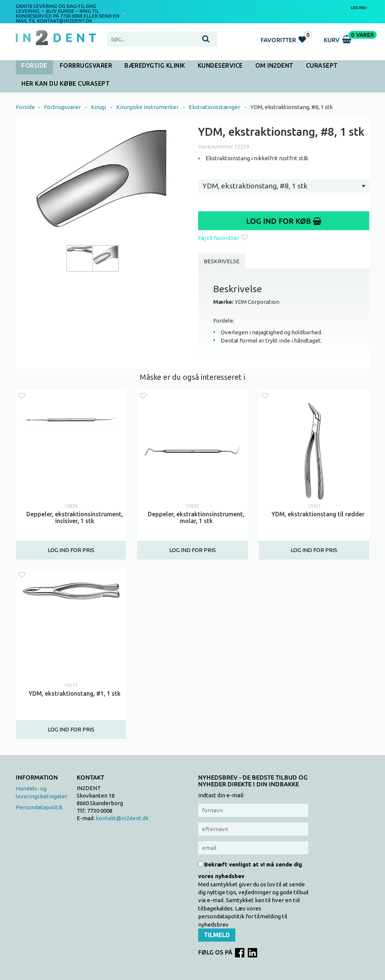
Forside (34, 65)
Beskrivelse (222, 261)
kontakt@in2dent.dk (122, 818)
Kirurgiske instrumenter (147, 107)
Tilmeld (217, 935)
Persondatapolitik (39, 807)
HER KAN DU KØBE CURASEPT (66, 83)
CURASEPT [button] (322, 65)
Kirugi (99, 107)
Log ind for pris (71, 550)
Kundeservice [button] (220, 65)
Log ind (360, 8)
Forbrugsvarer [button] (86, 65)
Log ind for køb (284, 221)
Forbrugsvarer (62, 107)
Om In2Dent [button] (274, 65)
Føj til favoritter (223, 238)
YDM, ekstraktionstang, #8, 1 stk (292, 107)
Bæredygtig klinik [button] (155, 65)
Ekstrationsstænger (214, 107)
